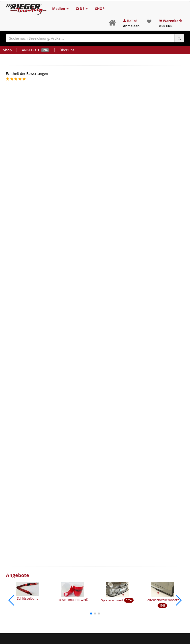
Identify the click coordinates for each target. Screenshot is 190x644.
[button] (91, 614)
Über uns (67, 50)
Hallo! (131, 23)
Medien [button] (60, 9)
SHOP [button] (100, 9)
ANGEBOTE (36, 50)
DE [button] (82, 9)
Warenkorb (171, 23)
